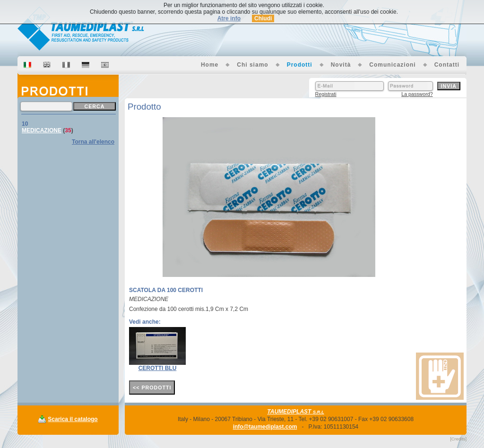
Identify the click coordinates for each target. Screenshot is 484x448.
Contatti (447, 65)
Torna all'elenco (93, 142)
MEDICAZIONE (42, 130)
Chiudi (263, 18)
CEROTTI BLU (158, 368)
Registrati (326, 94)
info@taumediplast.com (265, 427)
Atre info (229, 18)
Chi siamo (252, 65)
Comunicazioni (392, 65)
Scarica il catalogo (73, 419)
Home (210, 65)
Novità (341, 65)
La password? (417, 94)
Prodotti (300, 65)
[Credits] (458, 439)
